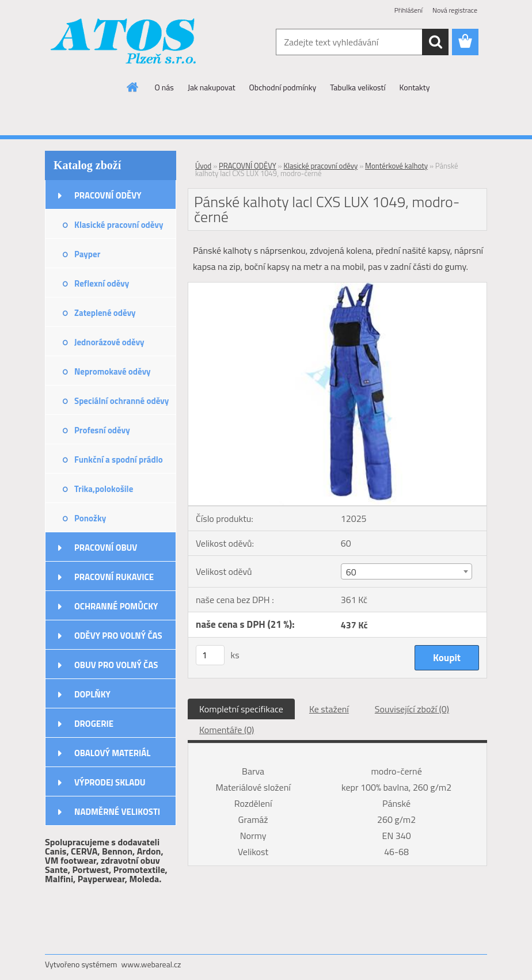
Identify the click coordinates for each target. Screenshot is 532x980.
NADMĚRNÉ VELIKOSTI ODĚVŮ (117, 815)
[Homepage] (133, 87)
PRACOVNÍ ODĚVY (108, 195)
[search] (435, 42)
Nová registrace (455, 10)
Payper (87, 254)
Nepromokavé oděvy (113, 371)
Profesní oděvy (102, 430)
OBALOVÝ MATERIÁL (112, 753)
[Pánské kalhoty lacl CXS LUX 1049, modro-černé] (337, 287)
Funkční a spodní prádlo (119, 460)
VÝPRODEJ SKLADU (110, 782)
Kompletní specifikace (241, 709)
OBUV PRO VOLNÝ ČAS (116, 665)
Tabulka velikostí (358, 87)
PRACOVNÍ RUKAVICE (114, 577)
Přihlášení (409, 10)
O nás (164, 87)
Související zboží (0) (412, 709)
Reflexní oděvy (102, 283)
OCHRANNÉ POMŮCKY (116, 606)
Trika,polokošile (104, 489)
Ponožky (90, 518)
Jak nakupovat (212, 87)
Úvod (203, 166)
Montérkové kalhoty (396, 166)
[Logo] (124, 43)
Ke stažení (329, 709)
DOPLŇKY (92, 694)
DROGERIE (94, 724)
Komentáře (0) (227, 730)
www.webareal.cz (151, 964)
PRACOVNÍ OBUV (106, 548)
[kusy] (210, 655)
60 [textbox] (351, 572)
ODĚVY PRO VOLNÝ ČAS (118, 636)
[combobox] (406, 571)
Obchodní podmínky (283, 87)
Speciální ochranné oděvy (121, 401)
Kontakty (415, 87)
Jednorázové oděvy (109, 342)
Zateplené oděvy (105, 313)
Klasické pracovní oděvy (119, 225)
